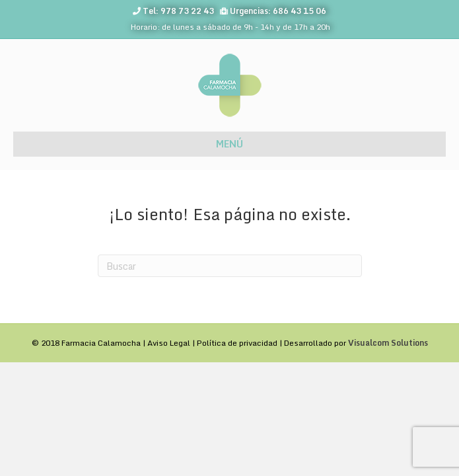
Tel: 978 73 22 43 (178, 11)
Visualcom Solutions (388, 343)
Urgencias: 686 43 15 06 (278, 11)
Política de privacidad (237, 343)
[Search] (230, 266)
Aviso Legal (169, 343)
